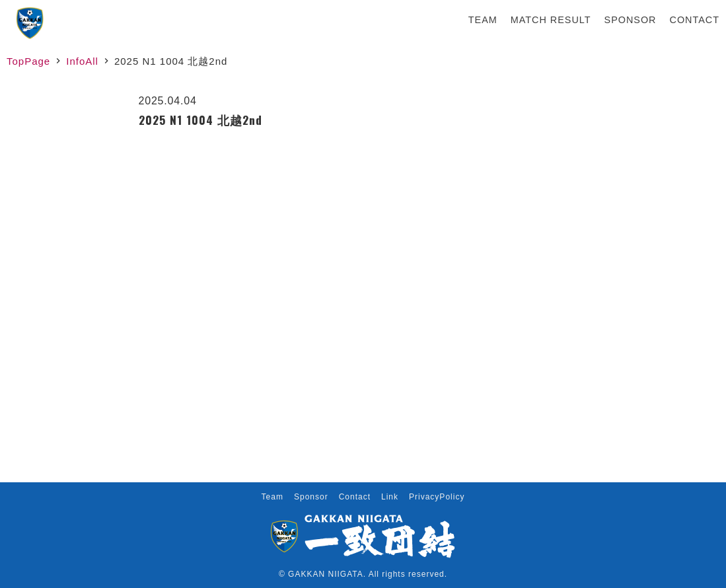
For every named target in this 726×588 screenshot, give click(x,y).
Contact (695, 20)
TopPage (28, 61)
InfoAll (82, 61)
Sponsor (631, 20)
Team (483, 20)
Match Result (551, 20)
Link (390, 497)
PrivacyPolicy (437, 497)
